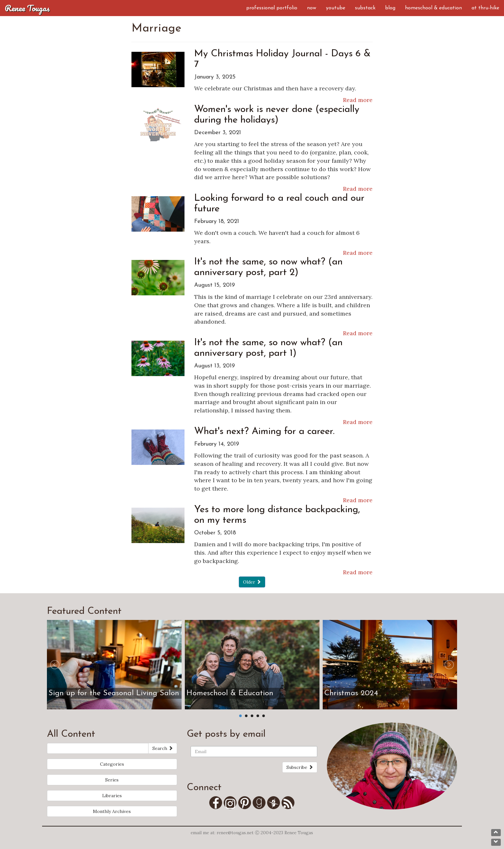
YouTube (336, 8)
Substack (365, 8)
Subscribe (300, 767)
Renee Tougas (27, 8)
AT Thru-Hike (485, 8)
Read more (358, 100)
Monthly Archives (112, 811)
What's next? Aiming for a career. (264, 432)
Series (112, 780)
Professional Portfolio (272, 8)
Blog (390, 8)
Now (312, 8)
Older (252, 582)
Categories (112, 764)
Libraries (112, 796)
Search (163, 748)
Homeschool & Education (433, 8)
